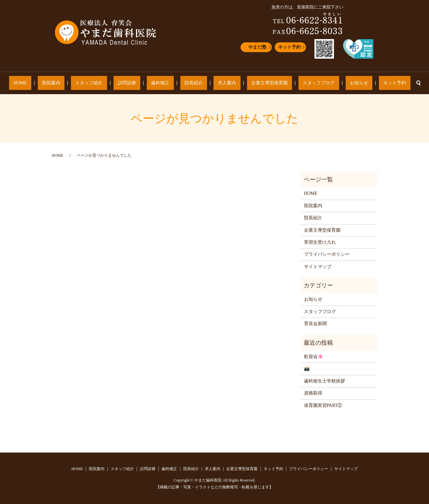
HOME (64, 83)
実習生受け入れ (320, 242)
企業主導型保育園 (252, 83)
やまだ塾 (257, 47)
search (370, 83)
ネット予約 (289, 47)
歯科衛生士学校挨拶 (325, 381)
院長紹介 (194, 83)
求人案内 (218, 83)
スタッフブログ (292, 83)
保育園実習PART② (323, 405)
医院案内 (86, 83)
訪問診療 (144, 83)
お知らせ (324, 83)
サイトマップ (318, 267)
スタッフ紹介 (115, 83)
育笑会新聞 (315, 324)
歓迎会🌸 (314, 357)
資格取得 (313, 393)
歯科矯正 (169, 83)
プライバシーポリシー (327, 254)
